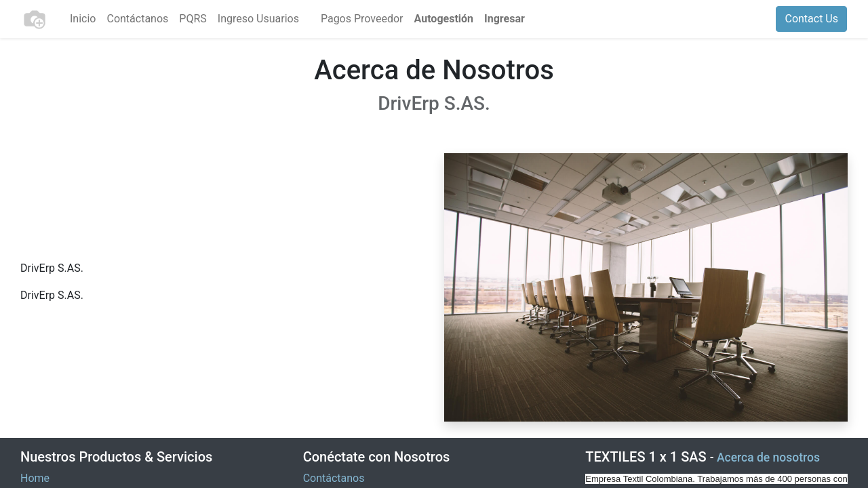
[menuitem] (83, 19)
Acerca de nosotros (768, 457)
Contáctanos (334, 478)
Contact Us (811, 19)
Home (35, 478)
